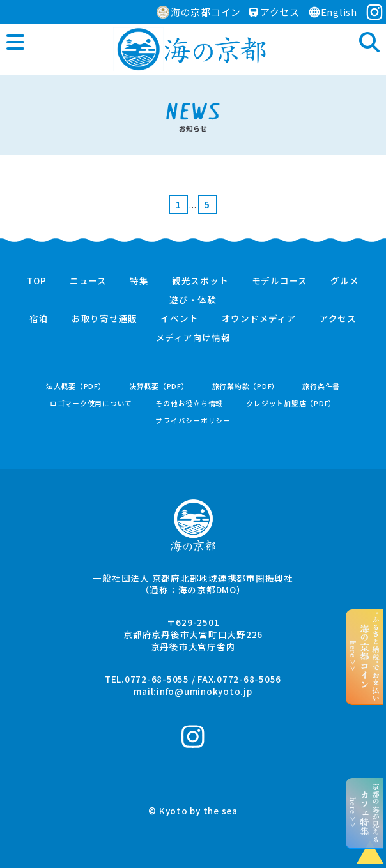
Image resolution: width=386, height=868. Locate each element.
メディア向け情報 (193, 338)
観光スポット (200, 281)
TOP (36, 281)
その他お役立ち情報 (189, 403)
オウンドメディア (259, 319)
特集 (139, 281)
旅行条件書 (321, 386)
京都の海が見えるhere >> (365, 813)
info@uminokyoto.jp (205, 691)
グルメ (344, 281)
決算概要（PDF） (159, 386)
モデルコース (280, 281)
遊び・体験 (193, 300)
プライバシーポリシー (193, 421)
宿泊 (39, 319)
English (333, 12)
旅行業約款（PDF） (246, 386)
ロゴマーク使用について (91, 403)
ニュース (88, 281)
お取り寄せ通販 (104, 319)
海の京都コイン (199, 12)
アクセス (274, 12)
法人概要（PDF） (76, 386)
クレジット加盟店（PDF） (291, 403)
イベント (179, 319)
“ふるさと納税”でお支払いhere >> (365, 657)
